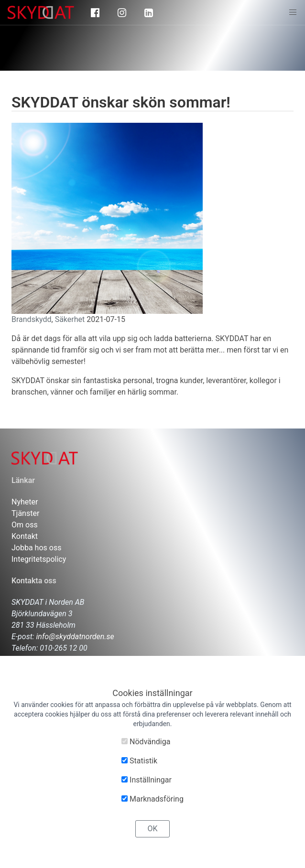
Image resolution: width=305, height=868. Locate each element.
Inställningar (147, 780)
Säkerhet (70, 319)
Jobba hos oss (36, 548)
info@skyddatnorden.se (75, 637)
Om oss (25, 525)
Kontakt (25, 536)
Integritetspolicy (39, 559)
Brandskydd (32, 319)
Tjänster (25, 513)
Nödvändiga (146, 742)
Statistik (139, 761)
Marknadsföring (152, 799)
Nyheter (25, 502)
